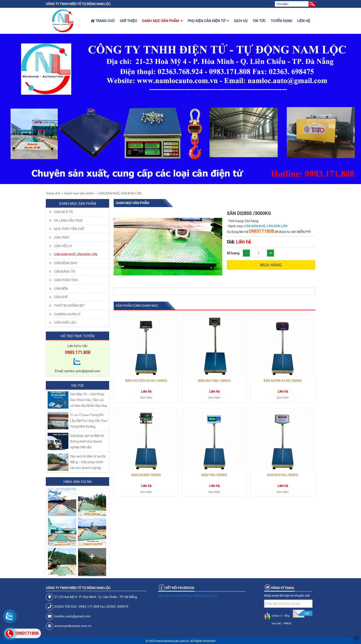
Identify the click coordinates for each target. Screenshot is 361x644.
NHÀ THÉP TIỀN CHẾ (69, 229)
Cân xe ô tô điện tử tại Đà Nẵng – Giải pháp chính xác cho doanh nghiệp (88, 462)
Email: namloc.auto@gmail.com (77, 371)
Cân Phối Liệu (65, 323)
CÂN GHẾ (61, 297)
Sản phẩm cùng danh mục (137, 306)
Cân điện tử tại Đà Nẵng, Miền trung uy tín (188, 596)
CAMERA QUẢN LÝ (67, 314)
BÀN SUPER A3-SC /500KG (283, 381)
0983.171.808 (78, 352)
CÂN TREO (62, 237)
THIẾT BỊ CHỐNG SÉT (69, 306)
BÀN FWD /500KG (214, 475)
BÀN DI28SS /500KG (146, 475)
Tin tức (259, 21)
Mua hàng (271, 265)
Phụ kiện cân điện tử (208, 21)
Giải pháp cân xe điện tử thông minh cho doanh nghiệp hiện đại (87, 441)
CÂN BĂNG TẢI (65, 271)
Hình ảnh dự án (78, 482)
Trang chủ (103, 21)
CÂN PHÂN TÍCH (66, 280)
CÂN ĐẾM (61, 289)
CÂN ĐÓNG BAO (66, 263)
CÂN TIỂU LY (63, 246)
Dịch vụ (241, 21)
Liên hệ (304, 21)
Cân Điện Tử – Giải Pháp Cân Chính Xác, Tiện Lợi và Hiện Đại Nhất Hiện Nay (89, 400)
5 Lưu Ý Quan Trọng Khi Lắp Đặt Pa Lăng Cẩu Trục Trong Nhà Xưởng (89, 421)
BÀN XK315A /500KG (283, 475)
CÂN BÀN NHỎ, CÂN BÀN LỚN (120, 193)
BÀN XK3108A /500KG (214, 381)
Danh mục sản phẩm (162, 21)
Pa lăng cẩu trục (68, 220)
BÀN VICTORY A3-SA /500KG (146, 381)
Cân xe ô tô (64, 212)
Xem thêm (146, 398)
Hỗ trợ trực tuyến (77, 336)
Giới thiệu (128, 21)
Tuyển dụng (281, 21)
